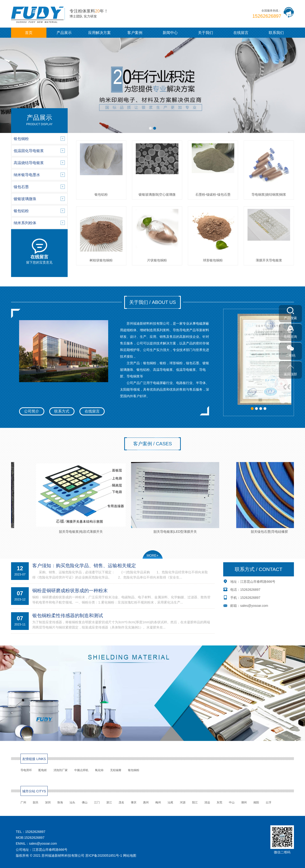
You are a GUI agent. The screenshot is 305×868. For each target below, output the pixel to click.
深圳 (48, 802)
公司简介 (32, 411)
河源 (183, 802)
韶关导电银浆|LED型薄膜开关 (178, 498)
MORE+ (152, 555)
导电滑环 (26, 770)
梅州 (158, 802)
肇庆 (134, 802)
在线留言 (241, 33)
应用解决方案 (99, 33)
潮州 (244, 802)
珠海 (60, 802)
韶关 (36, 802)
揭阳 (256, 802)
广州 (23, 802)
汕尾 (170, 802)
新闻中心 (170, 33)
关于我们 (206, 33)
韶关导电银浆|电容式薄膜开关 (84, 498)
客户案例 (135, 33)
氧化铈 (99, 770)
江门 (97, 802)
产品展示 (64, 33)
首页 (29, 33)
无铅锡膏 (116, 770)
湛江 (109, 802)
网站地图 (130, 856)
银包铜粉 (134, 770)
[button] (150, 128)
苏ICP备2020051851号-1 (104, 856)
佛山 (85, 802)
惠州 (146, 802)
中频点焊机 (81, 770)
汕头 (72, 802)
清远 (207, 802)
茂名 (121, 802)
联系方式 (62, 411)
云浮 (268, 802)
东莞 (219, 802)
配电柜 (43, 770)
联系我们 (276, 33)
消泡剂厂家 (61, 770)
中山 (232, 802)
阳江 (195, 802)
